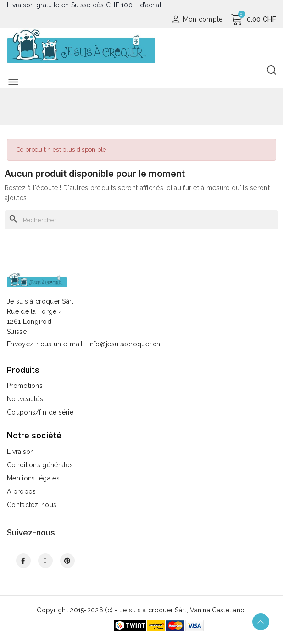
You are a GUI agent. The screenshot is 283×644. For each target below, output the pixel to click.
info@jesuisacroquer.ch (125, 344)
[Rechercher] (141, 220)
